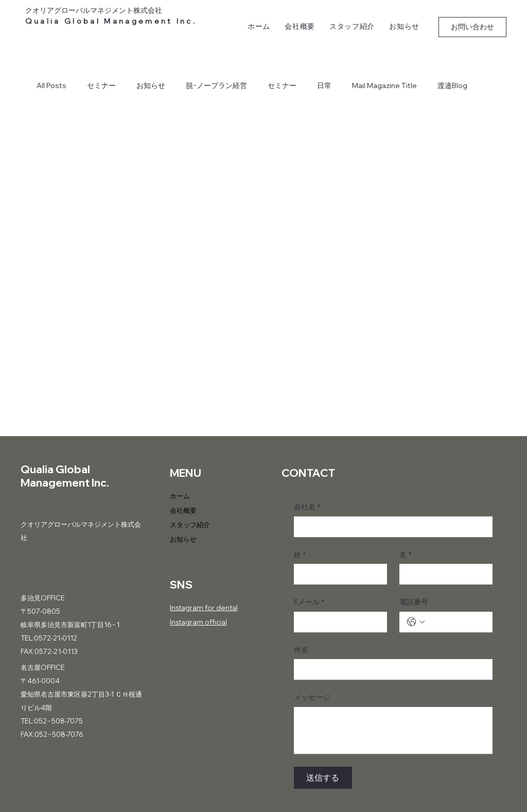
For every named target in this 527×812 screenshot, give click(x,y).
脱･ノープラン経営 (216, 85)
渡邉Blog (452, 85)
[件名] (390, 669)
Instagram (187, 608)
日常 (324, 85)
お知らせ (151, 85)
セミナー (101, 85)
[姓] (337, 574)
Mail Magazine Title (384, 85)
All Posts (51, 85)
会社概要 (183, 510)
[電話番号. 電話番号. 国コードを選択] (416, 622)
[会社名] (390, 527)
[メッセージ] (393, 730)
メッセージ (312, 697)
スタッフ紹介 (190, 525)
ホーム (180, 496)
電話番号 (414, 602)
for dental (221, 608)
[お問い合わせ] (472, 27)
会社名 (307, 507)
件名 (301, 650)
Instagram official (198, 622)
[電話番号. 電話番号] (456, 622)
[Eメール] (337, 622)
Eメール (309, 602)
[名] (443, 574)
